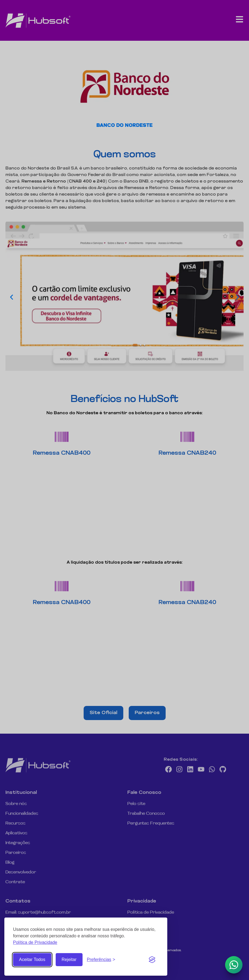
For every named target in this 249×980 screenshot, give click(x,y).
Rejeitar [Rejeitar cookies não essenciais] (69, 959)
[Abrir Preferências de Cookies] (101, 960)
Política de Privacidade (35, 942)
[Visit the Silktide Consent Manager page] (152, 960)
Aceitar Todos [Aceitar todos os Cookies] (32, 959)
